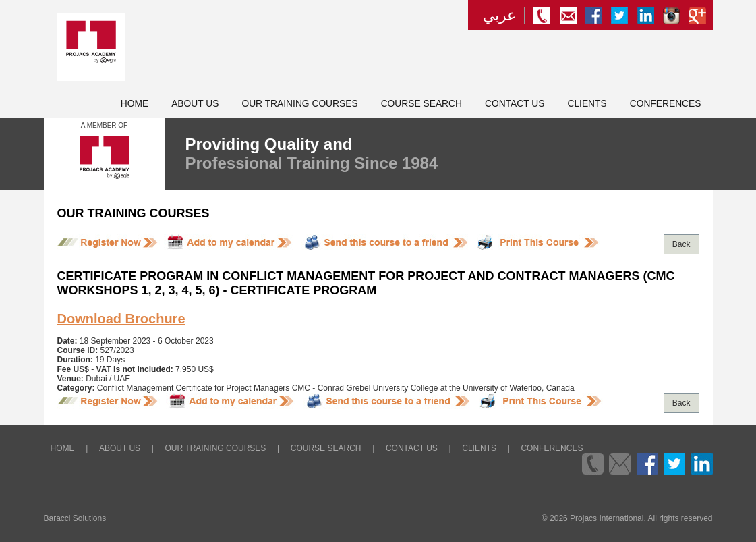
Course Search (421, 104)
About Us (195, 104)
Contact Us (515, 104)
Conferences (666, 104)
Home (135, 104)
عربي (499, 16)
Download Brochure (121, 319)
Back (681, 244)
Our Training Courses (299, 104)
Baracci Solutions (75, 518)
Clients (587, 104)
